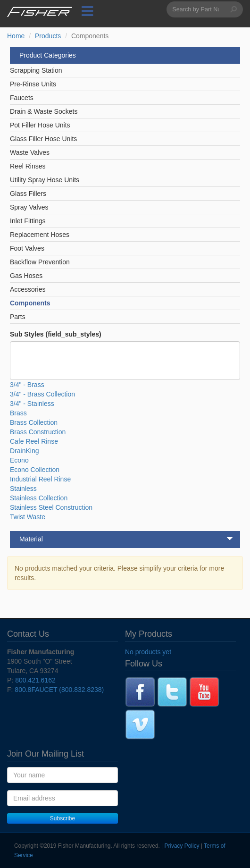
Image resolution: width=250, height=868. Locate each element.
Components (30, 303)
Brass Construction (38, 432)
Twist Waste (28, 517)
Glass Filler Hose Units (43, 139)
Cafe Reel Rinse (34, 441)
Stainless (23, 489)
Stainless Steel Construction (51, 507)
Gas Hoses (26, 276)
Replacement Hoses (40, 235)
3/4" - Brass (27, 385)
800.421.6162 (35, 680)
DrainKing (24, 451)
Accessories (28, 289)
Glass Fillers (28, 194)
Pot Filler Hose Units (40, 125)
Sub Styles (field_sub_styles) (56, 334)
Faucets (22, 98)
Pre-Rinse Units (33, 84)
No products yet (148, 652)
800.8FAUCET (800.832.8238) (59, 690)
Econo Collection (35, 470)
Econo (19, 460)
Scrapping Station (36, 70)
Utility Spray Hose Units (45, 180)
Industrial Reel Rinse (40, 479)
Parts (18, 317)
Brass (18, 413)
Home (16, 36)
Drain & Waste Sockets (44, 111)
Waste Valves (30, 152)
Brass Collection (34, 422)
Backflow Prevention (40, 262)
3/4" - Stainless (32, 404)
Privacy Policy (182, 846)
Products (48, 36)
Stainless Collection (39, 498)
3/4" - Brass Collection (42, 394)
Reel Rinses (28, 166)
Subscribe (62, 818)
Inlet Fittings (28, 221)
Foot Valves (27, 248)
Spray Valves (29, 207)
